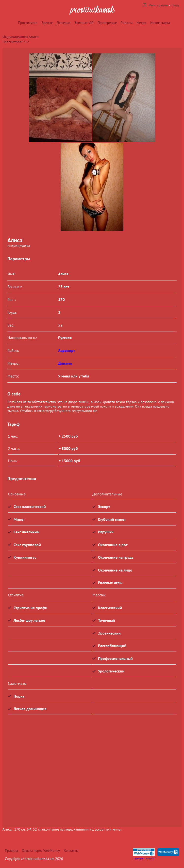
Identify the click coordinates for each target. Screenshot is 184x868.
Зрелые (47, 23)
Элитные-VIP (84, 23)
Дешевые (64, 23)
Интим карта (160, 23)
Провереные (107, 23)
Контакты (71, 851)
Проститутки (28, 23)
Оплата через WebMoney (41, 851)
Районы (127, 23)
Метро (141, 23)
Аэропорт (67, 350)
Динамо (65, 363)
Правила (11, 851)
